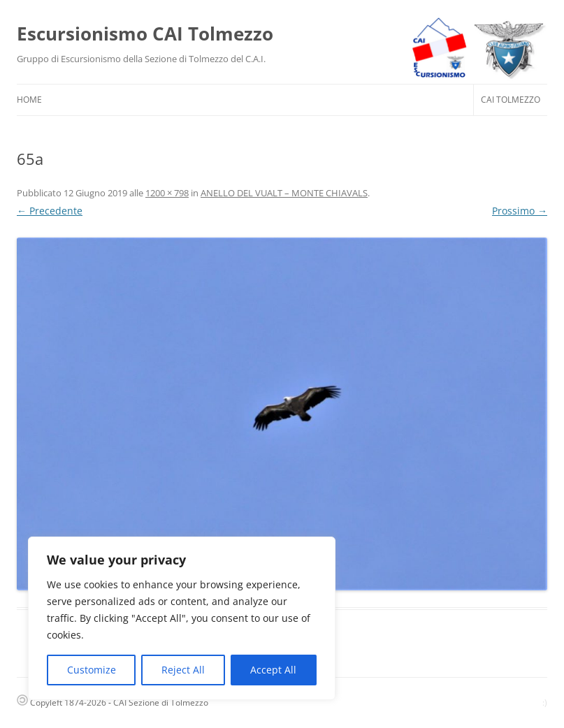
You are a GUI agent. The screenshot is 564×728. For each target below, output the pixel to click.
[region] (182, 618)
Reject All (183, 670)
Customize (92, 670)
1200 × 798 (167, 193)
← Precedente (50, 211)
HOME (29, 100)
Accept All (273, 670)
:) (545, 702)
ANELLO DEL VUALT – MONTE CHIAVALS (284, 193)
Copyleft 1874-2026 (62, 702)
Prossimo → (520, 211)
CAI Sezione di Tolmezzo (161, 702)
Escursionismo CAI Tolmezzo (145, 34)
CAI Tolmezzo (511, 100)
